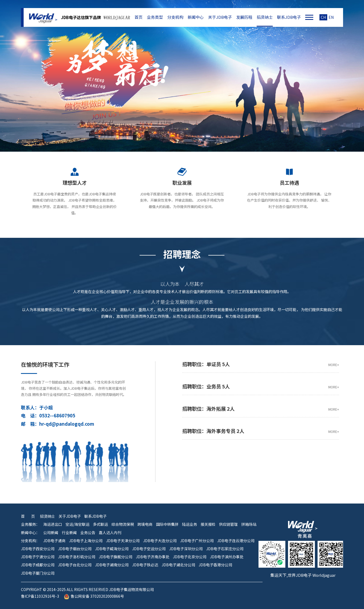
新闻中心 (196, 17)
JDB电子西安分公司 (38, 549)
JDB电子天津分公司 (123, 541)
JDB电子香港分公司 (215, 565)
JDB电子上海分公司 (86, 541)
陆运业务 (190, 524)
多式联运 (100, 524)
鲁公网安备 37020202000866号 (94, 596)
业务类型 (155, 17)
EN (331, 17)
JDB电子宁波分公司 (38, 557)
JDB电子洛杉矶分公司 (77, 557)
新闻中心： (30, 533)
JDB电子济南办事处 (153, 557)
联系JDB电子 (289, 17)
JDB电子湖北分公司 (178, 565)
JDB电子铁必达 (145, 565)
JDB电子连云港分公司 (236, 541)
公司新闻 (51, 533)
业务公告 (88, 533)
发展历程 (244, 17)
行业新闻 (69, 533)
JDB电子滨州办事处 (227, 557)
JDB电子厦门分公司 (38, 573)
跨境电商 (145, 524)
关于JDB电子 (220, 17)
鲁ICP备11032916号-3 (40, 596)
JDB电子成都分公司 (38, 565)
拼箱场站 (249, 524)
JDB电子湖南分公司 (112, 565)
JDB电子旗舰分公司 (116, 557)
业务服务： (30, 524)
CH (323, 17)
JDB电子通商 (54, 541)
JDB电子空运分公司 (149, 549)
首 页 (28, 516)
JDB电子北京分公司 (190, 557)
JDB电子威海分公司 (112, 549)
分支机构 (175, 17)
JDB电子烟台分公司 (75, 549)
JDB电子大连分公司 (160, 541)
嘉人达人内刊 (110, 533)
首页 (139, 17)
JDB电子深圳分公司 (186, 549)
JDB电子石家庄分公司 (225, 549)
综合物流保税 (123, 524)
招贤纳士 (265, 17)
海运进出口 (53, 524)
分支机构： (30, 541)
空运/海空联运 (77, 524)
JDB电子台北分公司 (75, 565)
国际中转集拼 (167, 524)
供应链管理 (228, 524)
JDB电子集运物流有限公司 (42, 17)
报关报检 (208, 524)
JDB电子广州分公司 (197, 541)
